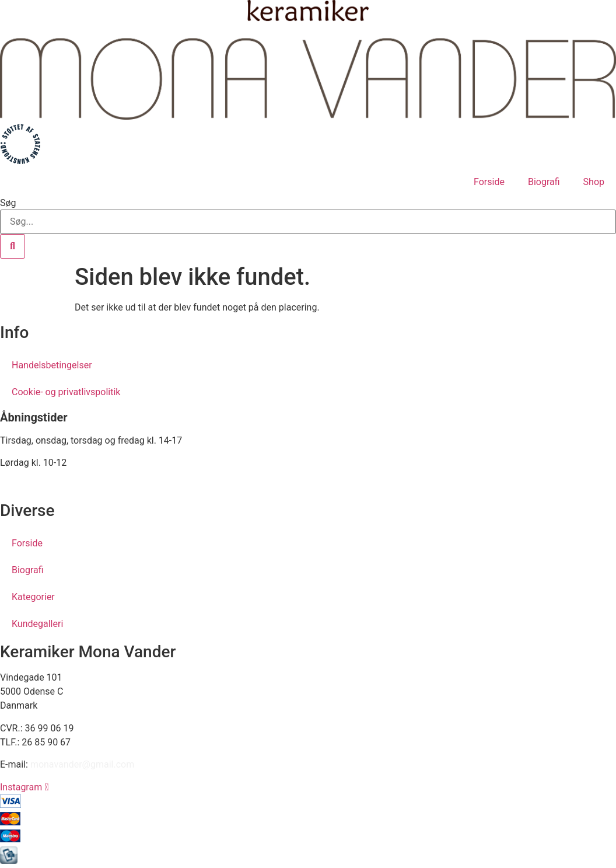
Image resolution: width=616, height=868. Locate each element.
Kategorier (33, 597)
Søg (8, 203)
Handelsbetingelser (52, 365)
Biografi (544, 182)
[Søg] (13, 246)
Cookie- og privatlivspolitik (66, 392)
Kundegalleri (37, 624)
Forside (489, 182)
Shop (594, 182)
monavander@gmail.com (82, 764)
